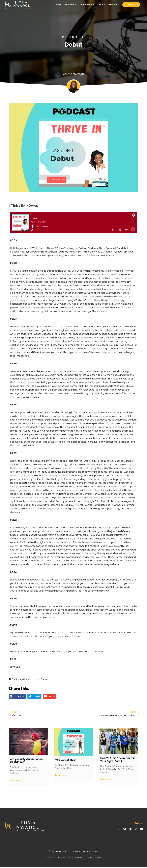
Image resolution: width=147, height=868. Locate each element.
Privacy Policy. (48, 859)
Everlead (114, 7)
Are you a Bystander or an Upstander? (26, 762)
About (102, 7)
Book (58, 7)
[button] (17, 696)
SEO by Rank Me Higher (95, 859)
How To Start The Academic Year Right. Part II (118, 761)
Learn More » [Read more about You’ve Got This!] (61, 776)
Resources (86, 7)
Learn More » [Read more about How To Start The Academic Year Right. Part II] (106, 780)
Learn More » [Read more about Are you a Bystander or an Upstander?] (16, 781)
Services (69, 7)
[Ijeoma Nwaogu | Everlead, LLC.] (22, 7)
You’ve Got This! (65, 761)
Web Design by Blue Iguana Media (69, 859)
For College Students (24, 679)
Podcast (50, 679)
